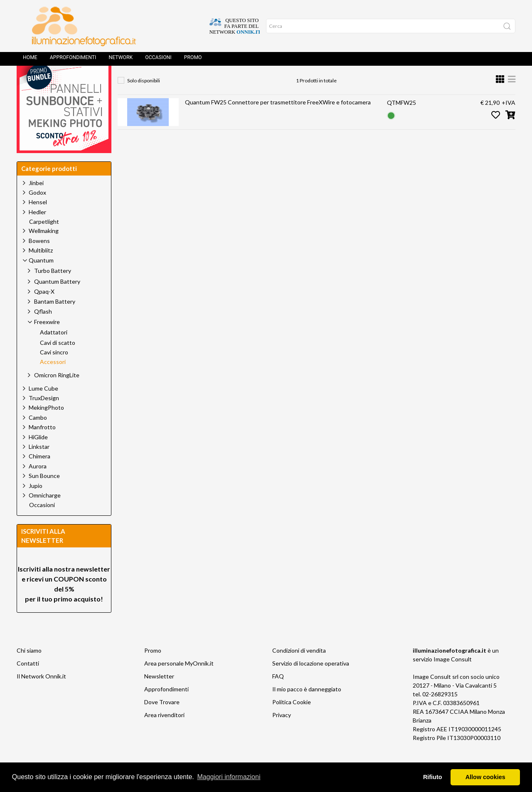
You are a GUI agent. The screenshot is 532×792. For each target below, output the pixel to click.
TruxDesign (44, 417)
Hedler (37, 231)
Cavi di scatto (58, 361)
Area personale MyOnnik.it (179, 682)
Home (30, 60)
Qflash (43, 330)
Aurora (38, 485)
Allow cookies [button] (485, 777)
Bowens (39, 259)
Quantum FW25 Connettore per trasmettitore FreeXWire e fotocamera (278, 121)
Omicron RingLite (57, 394)
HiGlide (38, 456)
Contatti (28, 682)
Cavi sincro (54, 371)
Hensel (38, 221)
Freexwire (249, 81)
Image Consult (453, 678)
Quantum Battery (57, 300)
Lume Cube (43, 407)
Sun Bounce (44, 494)
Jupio (36, 504)
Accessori (293, 81)
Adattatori (54, 351)
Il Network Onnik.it (41, 695)
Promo (193, 60)
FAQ (278, 695)
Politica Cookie (292, 721)
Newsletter (159, 695)
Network (121, 60)
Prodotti (163, 81)
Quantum (205, 81)
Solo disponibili (144, 99)
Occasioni (158, 60)
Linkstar (39, 465)
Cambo (38, 436)
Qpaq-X (44, 310)
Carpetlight (44, 240)
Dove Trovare (162, 721)
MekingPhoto (46, 426)
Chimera (39, 475)
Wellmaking (44, 249)
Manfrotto (42, 446)
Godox (37, 211)
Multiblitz (41, 269)
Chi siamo (29, 669)
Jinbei (36, 202)
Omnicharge (45, 514)
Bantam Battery (55, 320)
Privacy (282, 734)
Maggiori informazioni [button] (229, 777)
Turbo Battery (53, 289)
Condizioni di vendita (299, 669)
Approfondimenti (73, 60)
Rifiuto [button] (433, 777)
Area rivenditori (164, 734)
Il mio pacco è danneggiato (307, 708)
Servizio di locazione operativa (311, 682)
